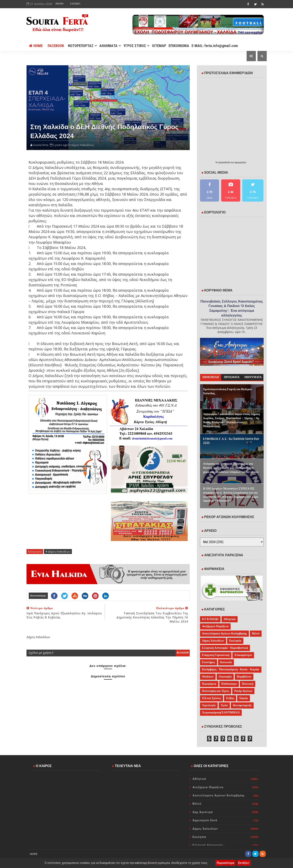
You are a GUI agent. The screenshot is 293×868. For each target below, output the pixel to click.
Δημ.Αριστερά (203, 812)
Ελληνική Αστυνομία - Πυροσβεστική (225, 648)
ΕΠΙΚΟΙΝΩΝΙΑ (179, 46)
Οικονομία (225, 677)
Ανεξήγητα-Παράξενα (215, 626)
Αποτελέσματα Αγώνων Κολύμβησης (225, 634)
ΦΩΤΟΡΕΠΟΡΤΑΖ (81, 46)
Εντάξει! (244, 863)
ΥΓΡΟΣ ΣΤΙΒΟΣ (135, 46)
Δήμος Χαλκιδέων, (83, 145)
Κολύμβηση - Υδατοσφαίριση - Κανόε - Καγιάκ (231, 669)
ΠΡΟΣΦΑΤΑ (232, 377)
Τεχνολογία (209, 705)
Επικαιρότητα (243, 655)
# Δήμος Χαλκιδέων (58, 552)
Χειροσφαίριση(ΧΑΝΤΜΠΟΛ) (221, 713)
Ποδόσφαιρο (229, 684)
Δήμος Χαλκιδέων (213, 641)
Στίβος (230, 698)
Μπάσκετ (208, 677)
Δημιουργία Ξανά (205, 820)
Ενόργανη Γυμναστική (216, 655)
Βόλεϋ (256, 634)
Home (59, 4)
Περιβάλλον (244, 677)
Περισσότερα (225, 863)
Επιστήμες (209, 662)
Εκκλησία (235, 641)
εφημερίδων (240, 162)
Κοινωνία (226, 662)
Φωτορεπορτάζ (242, 705)
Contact (75, 4)
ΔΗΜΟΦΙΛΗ (210, 377)
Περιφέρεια (209, 684)
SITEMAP (159, 46)
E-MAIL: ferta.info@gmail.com (215, 46)
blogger (183, 653)
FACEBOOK (56, 46)
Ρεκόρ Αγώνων (243, 691)
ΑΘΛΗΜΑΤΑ (108, 46)
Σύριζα (243, 698)
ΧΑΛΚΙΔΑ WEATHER (66, 790)
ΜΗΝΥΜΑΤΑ (253, 377)
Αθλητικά (230, 619)
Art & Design (210, 619)
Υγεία (224, 705)
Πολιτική (248, 684)
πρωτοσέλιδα (225, 162)
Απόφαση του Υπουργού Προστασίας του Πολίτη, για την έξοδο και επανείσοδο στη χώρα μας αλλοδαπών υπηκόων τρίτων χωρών (231, 468)
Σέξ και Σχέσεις (211, 698)
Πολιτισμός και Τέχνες (216, 691)
